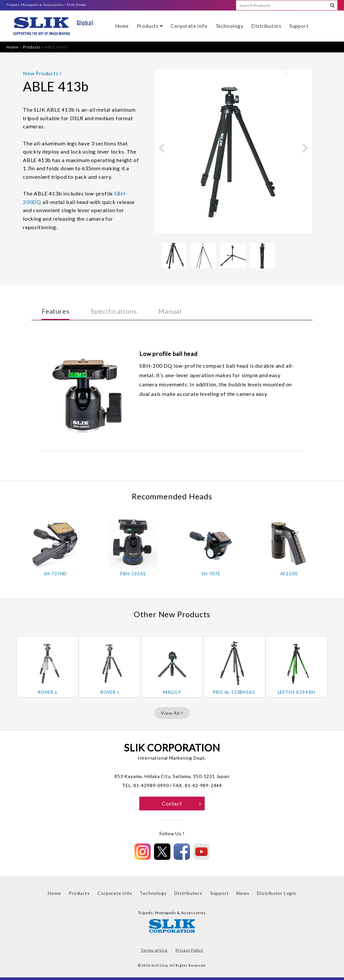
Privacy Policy (189, 950)
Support (299, 26)
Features (55, 311)
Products (150, 26)
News (243, 893)
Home (122, 26)
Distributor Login (277, 893)
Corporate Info (189, 26)
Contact (182, 803)
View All (172, 713)
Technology (230, 26)
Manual (170, 311)
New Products (42, 73)
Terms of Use (154, 950)
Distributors (266, 26)
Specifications (114, 311)
